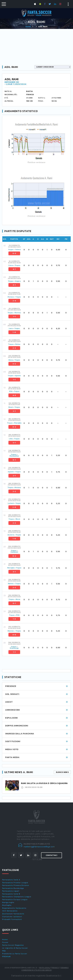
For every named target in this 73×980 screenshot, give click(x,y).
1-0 (14, 332)
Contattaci (52, 855)
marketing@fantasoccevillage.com (39, 847)
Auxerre (11, 535)
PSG (11, 391)
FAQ (4, 951)
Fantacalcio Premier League (15, 883)
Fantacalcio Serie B (11, 894)
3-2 (14, 364)
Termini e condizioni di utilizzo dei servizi (45, 969)
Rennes (18, 313)
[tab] (39, 250)
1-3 (14, 619)
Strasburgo (14, 648)
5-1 (14, 443)
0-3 (14, 253)
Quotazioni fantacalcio (13, 914)
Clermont (14, 552)
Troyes (11, 250)
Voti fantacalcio (10, 911)
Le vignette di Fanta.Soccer (15, 948)
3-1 (14, 285)
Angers (18, 281)
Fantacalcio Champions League (17, 897)
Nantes (11, 584)
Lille (11, 439)
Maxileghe (7, 905)
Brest (11, 407)
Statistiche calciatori (12, 917)
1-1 (14, 316)
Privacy (55, 968)
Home (28, 27)
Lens (11, 328)
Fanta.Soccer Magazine (13, 945)
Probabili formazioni (12, 919)
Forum (5, 942)
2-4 (14, 301)
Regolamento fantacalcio (14, 908)
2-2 (14, 348)
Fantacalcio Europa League (15, 900)
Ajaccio (18, 376)
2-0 (14, 507)
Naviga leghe (8, 902)
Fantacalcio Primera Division (16, 885)
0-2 (14, 427)
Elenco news (62, 772)
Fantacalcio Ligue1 (11, 891)
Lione (11, 265)
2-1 (14, 411)
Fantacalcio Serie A (11, 880)
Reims (18, 344)
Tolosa (18, 250)
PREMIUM (6, 957)
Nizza (11, 360)
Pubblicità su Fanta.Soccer (15, 954)
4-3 (14, 395)
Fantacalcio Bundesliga (13, 888)
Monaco (11, 297)
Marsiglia (18, 423)
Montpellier (14, 456)
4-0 (14, 635)
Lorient (11, 503)
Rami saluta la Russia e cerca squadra (44, 783)
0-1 (14, 460)
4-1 (14, 269)
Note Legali (45, 968)
